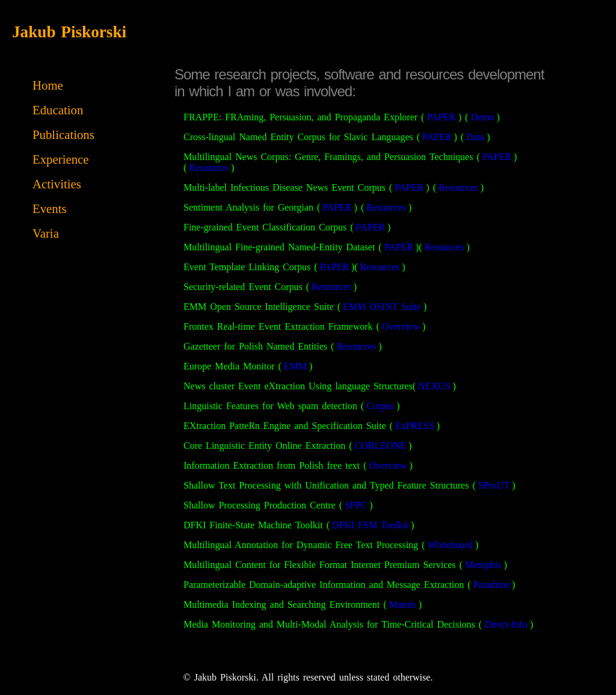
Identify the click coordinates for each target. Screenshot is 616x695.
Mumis (402, 604)
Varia (46, 233)
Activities (57, 184)
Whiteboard (450, 545)
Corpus (380, 406)
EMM (295, 366)
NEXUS (434, 386)
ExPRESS (415, 426)
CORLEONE (380, 446)
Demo (482, 117)
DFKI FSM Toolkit (370, 525)
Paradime (491, 585)
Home (48, 85)
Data (475, 137)
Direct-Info (506, 624)
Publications (63, 134)
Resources (209, 168)
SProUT (494, 485)
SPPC (356, 505)
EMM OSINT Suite (382, 307)
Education (58, 110)
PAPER (441, 117)
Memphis (483, 565)
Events (50, 209)
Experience (61, 159)
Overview (401, 326)
